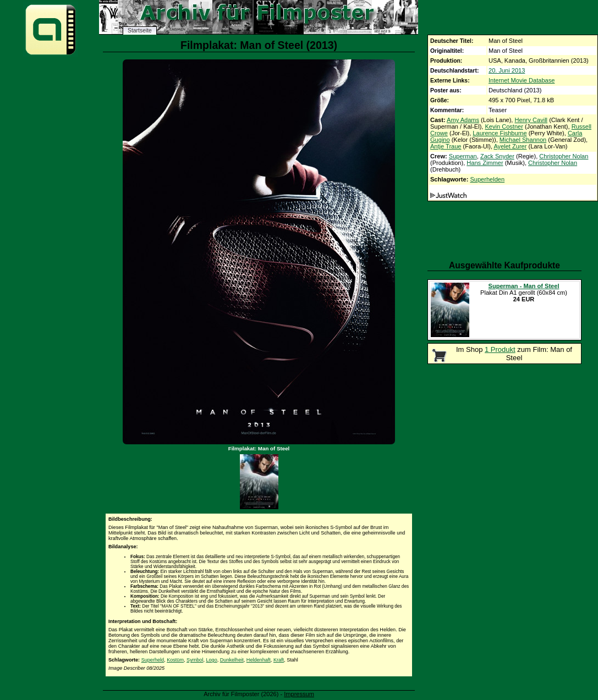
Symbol (195, 660)
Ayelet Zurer (510, 146)
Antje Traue (446, 146)
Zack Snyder (497, 156)
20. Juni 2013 (507, 70)
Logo (211, 660)
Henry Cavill (531, 120)
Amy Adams (463, 120)
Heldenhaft (259, 660)
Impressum (299, 694)
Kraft (279, 660)
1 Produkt (500, 349)
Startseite (140, 31)
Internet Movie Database (522, 80)
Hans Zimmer (485, 163)
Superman (463, 156)
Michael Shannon (523, 140)
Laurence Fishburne (500, 133)
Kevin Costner (504, 126)
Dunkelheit (232, 660)
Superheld (153, 660)
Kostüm (175, 660)
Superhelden (487, 179)
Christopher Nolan (564, 156)
